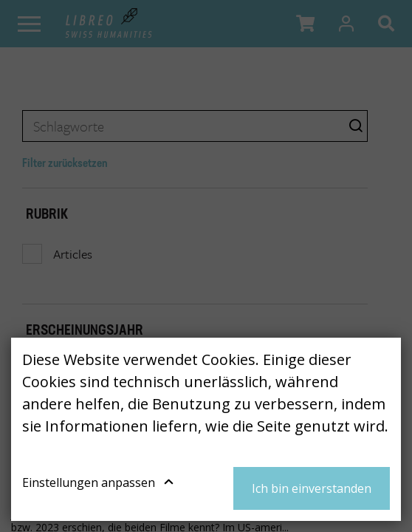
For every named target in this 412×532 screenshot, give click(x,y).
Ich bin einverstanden (312, 488)
